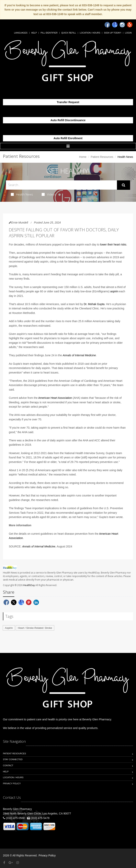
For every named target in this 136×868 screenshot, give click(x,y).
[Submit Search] (124, 185)
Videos (49, 194)
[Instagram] (122, 25)
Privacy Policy (12, 783)
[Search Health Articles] (61, 185)
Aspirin (9, 628)
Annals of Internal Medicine (79, 355)
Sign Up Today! (113, 33)
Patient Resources (102, 157)
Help (34, 33)
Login (128, 33)
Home (83, 157)
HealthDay (29, 585)
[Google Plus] (11, 863)
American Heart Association (55, 398)
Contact (8, 765)
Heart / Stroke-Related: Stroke (35, 628)
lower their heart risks (113, 244)
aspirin (114, 291)
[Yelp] (130, 25)
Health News (22, 194)
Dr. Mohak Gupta (94, 304)
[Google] (115, 25)
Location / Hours (90, 33)
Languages (21, 33)
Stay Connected (13, 759)
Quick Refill (69, 33)
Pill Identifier (49, 33)
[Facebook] (107, 25)
